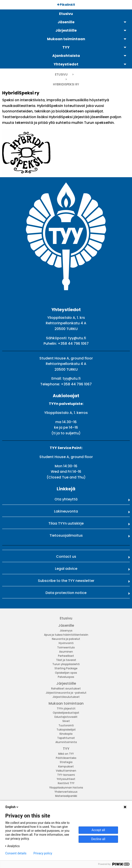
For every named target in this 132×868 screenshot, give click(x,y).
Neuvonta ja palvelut (66, 639)
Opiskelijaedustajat (66, 713)
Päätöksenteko (66, 758)
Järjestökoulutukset (66, 697)
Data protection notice (66, 593)
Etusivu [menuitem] (66, 14)
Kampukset (66, 766)
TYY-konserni (66, 775)
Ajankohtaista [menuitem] (66, 56)
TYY (66, 749)
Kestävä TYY (66, 783)
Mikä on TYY (66, 754)
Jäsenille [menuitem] (66, 22)
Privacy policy (43, 853)
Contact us (66, 557)
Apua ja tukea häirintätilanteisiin (66, 635)
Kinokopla (66, 734)
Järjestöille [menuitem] (66, 30)
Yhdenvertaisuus (66, 792)
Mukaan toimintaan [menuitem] (66, 39)
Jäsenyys (66, 631)
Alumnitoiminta (66, 742)
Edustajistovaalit (66, 717)
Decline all (98, 839)
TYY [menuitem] (66, 47)
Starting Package (66, 668)
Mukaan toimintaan (66, 703)
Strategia (66, 762)
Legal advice (66, 569)
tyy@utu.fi (77, 338)
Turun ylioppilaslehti (66, 664)
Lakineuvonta (66, 511)
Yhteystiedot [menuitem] (66, 64)
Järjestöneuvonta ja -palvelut (66, 693)
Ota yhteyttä (66, 499)
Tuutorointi (66, 725)
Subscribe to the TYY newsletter (66, 581)
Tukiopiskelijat (66, 730)
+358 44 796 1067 (73, 344)
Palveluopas (66, 677)
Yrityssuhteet (66, 779)
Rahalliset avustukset (66, 688)
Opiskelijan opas (66, 673)
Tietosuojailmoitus (66, 535)
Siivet (66, 721)
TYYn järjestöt (66, 708)
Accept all (98, 830)
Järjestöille (66, 683)
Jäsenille (66, 625)
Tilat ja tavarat (66, 660)
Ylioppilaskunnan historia (66, 788)
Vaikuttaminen (66, 771)
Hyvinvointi (66, 643)
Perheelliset (66, 656)
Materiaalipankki (66, 796)
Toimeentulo (66, 647)
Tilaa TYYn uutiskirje (66, 523)
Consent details (16, 853)
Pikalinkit (66, 5)
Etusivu (61, 74)
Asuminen (66, 652)
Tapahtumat (66, 738)
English (12, 807)
